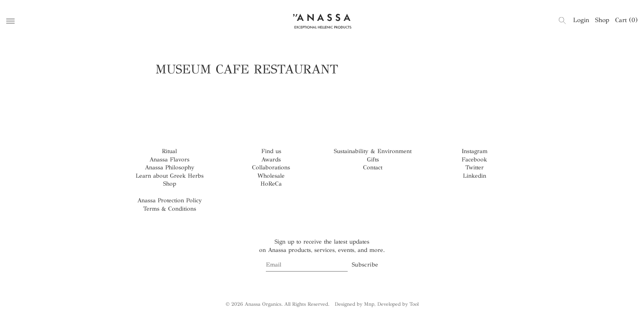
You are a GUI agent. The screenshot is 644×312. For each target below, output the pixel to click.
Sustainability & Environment (373, 151)
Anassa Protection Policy (170, 200)
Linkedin (475, 176)
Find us (271, 151)
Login (581, 20)
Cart (626, 20)
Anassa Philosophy (170, 167)
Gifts (373, 160)
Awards (271, 160)
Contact (373, 167)
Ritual (169, 151)
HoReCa (271, 184)
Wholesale (271, 176)
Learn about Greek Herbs (170, 176)
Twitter (475, 167)
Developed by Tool (398, 304)
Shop (602, 20)
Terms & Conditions (170, 209)
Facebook (474, 160)
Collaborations (271, 167)
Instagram (475, 151)
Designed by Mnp (355, 304)
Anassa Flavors (169, 160)
